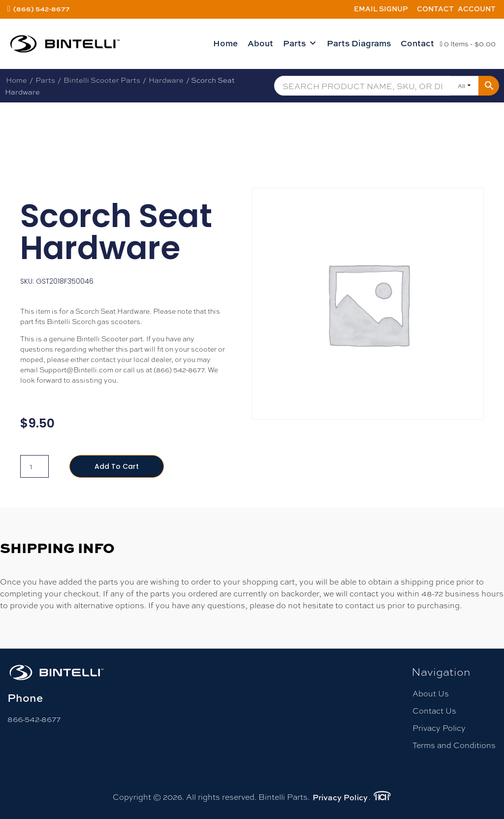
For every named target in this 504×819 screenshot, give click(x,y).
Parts (300, 43)
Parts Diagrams (359, 43)
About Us (431, 693)
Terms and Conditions (454, 745)
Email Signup (381, 9)
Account (477, 9)
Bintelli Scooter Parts (102, 80)
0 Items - (468, 43)
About (260, 43)
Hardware (166, 80)
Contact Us (434, 710)
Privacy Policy (439, 728)
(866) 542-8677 (42, 9)
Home (225, 43)
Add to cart (117, 466)
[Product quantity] (34, 466)
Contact (435, 9)
